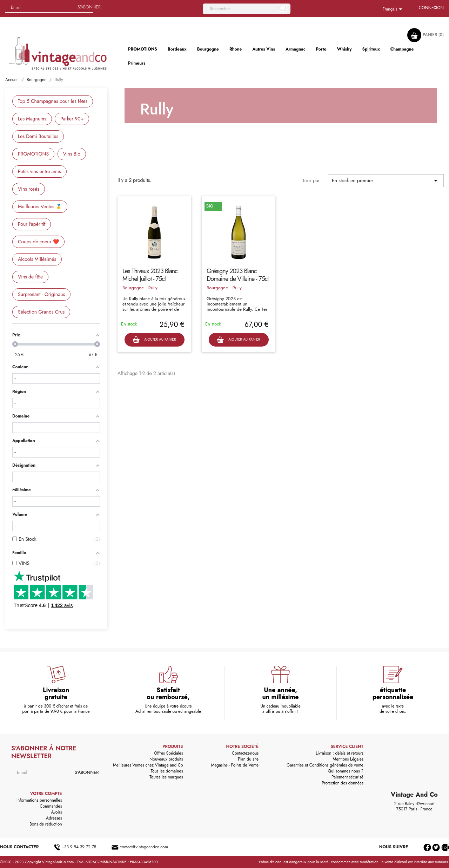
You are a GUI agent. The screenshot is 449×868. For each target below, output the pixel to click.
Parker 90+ (72, 119)
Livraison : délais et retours (340, 753)
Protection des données (343, 783)
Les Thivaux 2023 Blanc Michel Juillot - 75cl (150, 275)
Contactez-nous (245, 753)
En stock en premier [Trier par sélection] (386, 180)
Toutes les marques (166, 777)
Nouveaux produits (166, 759)
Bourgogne (133, 288)
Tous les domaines (167, 771)
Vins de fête (30, 277)
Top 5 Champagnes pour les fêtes (53, 101)
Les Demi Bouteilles (38, 136)
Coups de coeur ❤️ (38, 242)
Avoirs (57, 812)
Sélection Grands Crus (41, 312)
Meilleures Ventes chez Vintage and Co (148, 765)
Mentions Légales (348, 759)
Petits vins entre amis (39, 171)
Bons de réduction (46, 824)
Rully (153, 288)
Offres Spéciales (169, 753)
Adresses (54, 818)
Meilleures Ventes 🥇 (40, 206)
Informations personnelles (39, 800)
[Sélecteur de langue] (394, 9)
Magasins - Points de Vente (235, 765)
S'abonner (89, 7)
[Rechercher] (247, 9)
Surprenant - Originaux (41, 294)
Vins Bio (72, 154)
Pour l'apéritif (32, 224)
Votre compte (46, 794)
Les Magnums (32, 119)
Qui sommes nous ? (346, 771)
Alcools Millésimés (37, 259)
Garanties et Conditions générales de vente (325, 765)
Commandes (51, 806)
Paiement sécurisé (347, 777)
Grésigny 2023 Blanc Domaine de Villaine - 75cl (237, 275)
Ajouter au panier (154, 340)
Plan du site (248, 759)
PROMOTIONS (33, 154)
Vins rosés (29, 189)
